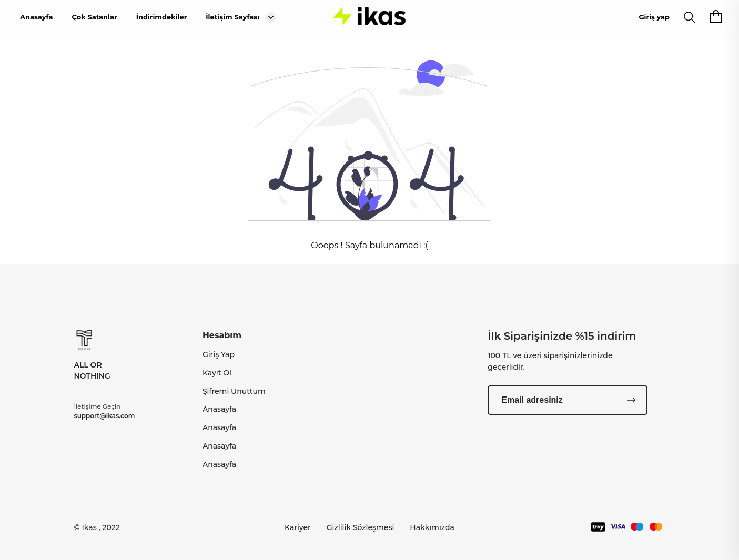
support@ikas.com (105, 416)
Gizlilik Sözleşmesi (361, 527)
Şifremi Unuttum (234, 391)
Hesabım (222, 335)
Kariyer (298, 527)
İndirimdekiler (162, 17)
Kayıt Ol (217, 373)
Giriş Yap (219, 354)
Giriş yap (654, 17)
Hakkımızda (432, 527)
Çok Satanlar (94, 17)
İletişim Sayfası (232, 17)
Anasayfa (36, 17)
